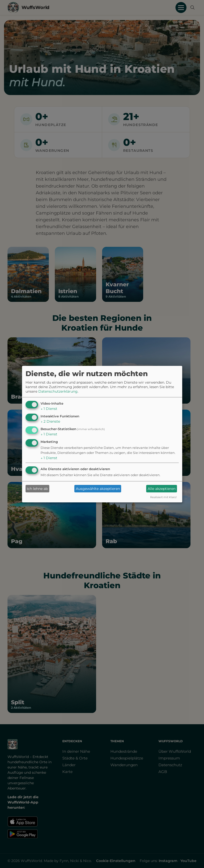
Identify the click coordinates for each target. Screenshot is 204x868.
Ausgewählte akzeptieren (98, 489)
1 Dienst (49, 409)
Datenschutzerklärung (58, 391)
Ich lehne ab (37, 489)
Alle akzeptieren (162, 489)
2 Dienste (50, 421)
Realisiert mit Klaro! (163, 497)
